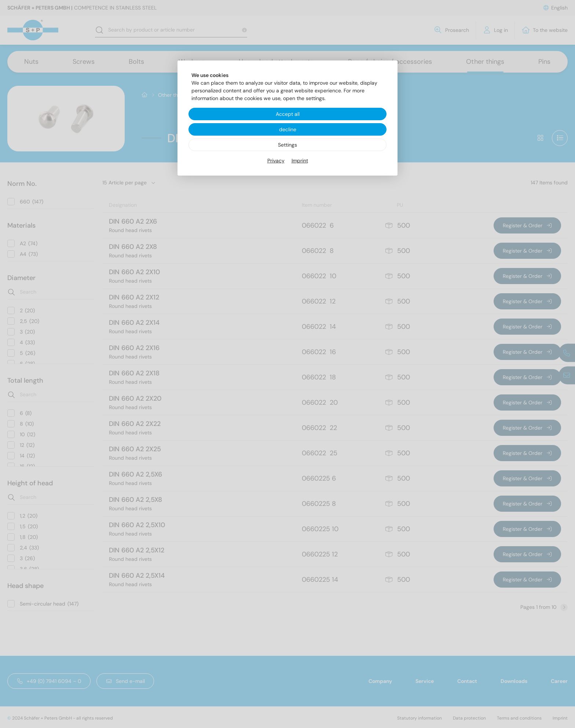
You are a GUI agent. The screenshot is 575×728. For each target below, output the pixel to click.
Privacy (276, 161)
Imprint (300, 161)
